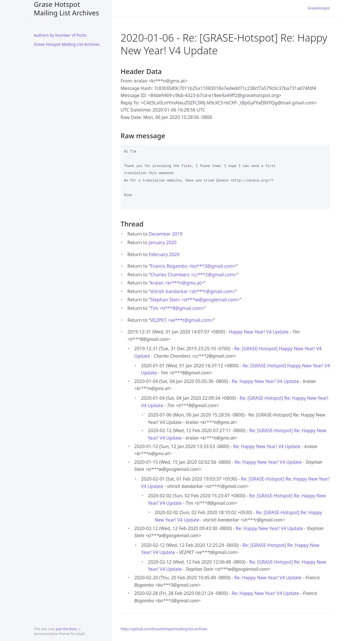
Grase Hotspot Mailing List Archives (66, 8)
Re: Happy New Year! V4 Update (265, 381)
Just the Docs (66, 629)
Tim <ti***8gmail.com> (177, 308)
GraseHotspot (319, 8)
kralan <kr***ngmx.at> (177, 283)
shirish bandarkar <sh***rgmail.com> (193, 291)
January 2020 (163, 242)
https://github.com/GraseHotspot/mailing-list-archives (164, 629)
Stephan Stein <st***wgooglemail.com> (195, 300)
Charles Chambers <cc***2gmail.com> (194, 275)
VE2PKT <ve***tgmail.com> (182, 320)
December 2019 (166, 234)
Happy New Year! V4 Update (259, 332)
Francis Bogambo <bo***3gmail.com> (193, 266)
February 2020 (164, 254)
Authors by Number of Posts (60, 35)
